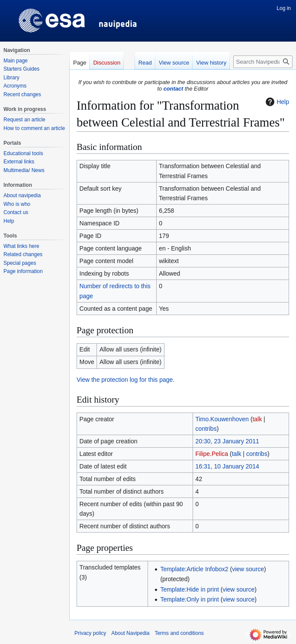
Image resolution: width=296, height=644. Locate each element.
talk (257, 419)
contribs (206, 429)
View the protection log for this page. (125, 380)
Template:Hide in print (189, 589)
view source (248, 569)
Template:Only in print (189, 599)
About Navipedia (130, 633)
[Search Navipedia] (263, 62)
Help (276, 102)
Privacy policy (90, 633)
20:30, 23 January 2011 (227, 441)
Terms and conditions (179, 633)
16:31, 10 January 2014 (227, 466)
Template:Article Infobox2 (194, 569)
